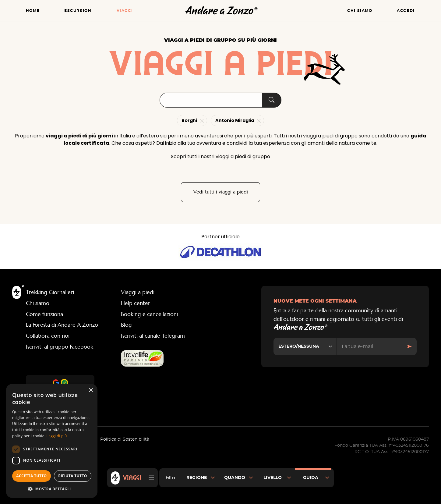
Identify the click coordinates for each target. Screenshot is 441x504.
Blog (126, 325)
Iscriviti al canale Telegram (153, 336)
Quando (235, 478)
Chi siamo (360, 11)
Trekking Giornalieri (50, 293)
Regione (197, 478)
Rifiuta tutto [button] (73, 476)
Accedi (406, 11)
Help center (136, 303)
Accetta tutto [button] (31, 476)
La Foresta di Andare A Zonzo (62, 325)
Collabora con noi (48, 336)
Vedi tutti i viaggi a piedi (221, 192)
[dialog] (52, 441)
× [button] (91, 390)
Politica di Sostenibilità (125, 440)
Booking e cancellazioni (149, 314)
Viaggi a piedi (138, 293)
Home (33, 11)
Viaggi (125, 11)
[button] (52, 489)
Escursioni (79, 11)
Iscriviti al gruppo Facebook (60, 347)
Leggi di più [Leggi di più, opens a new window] (57, 436)
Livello (273, 478)
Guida (311, 478)
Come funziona (44, 314)
